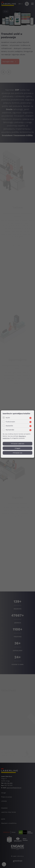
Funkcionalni (10, 422)
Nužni (8, 418)
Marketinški (10, 430)
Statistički (9, 426)
